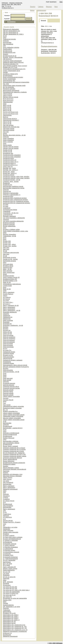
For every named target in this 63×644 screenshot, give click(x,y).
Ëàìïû (5, 238)
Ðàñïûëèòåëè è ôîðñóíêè (11, 441)
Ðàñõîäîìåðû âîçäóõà (10, 258)
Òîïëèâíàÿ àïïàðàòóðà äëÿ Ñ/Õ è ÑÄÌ (14, 454)
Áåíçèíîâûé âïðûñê (9, 129)
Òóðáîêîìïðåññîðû (8, 605)
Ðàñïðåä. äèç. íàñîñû (10, 168)
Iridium (5, 296)
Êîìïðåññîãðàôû (8, 76)
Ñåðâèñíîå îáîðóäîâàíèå (10, 489)
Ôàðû (5, 291)
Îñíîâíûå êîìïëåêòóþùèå (10, 435)
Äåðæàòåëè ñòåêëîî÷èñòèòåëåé (13, 416)
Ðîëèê (5, 274)
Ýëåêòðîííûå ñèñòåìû (10, 39)
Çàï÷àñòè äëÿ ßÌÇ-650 (10, 587)
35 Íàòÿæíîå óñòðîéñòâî (10, 557)
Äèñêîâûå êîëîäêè (9, 353)
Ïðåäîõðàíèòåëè (8, 102)
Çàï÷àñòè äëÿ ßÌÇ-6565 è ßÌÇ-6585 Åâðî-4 (16, 590)
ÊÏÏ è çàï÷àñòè (8, 564)
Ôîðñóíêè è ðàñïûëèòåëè (11, 193)
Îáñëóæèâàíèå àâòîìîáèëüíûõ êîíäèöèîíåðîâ (16, 82)
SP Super (6, 301)
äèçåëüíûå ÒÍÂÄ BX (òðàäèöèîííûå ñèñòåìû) (17, 203)
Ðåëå (5, 104)
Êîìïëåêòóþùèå (8, 51)
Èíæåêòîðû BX (8, 185)
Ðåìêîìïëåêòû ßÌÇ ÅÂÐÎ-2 (11, 618)
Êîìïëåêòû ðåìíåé (8, 266)
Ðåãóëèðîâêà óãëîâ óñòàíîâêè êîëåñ (14, 86)
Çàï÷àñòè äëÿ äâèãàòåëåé (11, 592)
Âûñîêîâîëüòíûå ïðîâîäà (10, 210)
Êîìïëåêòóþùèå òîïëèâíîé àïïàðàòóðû (14, 463)
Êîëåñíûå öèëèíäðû (9, 223)
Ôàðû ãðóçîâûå (8, 378)
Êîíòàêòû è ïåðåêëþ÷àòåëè (11, 229)
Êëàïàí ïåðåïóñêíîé (9, 461)
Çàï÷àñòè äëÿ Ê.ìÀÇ (9, 595)
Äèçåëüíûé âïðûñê (9, 175)
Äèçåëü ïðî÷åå (8, 150)
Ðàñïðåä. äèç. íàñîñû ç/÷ (11, 170)
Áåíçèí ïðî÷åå (7, 122)
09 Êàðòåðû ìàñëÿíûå (10, 544)
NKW (5, 401)
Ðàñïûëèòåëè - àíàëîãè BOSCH (13, 428)
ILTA (4, 519)
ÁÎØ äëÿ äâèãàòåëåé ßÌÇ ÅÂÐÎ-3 (13, 34)
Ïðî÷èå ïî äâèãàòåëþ (9, 560)
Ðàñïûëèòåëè (7, 43)
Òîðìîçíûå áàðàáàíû (9, 340)
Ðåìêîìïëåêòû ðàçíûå (9, 623)
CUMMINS (6, 499)
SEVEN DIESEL (8, 521)
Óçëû (5, 373)
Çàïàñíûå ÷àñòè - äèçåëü (11, 182)
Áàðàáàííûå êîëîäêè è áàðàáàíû (13, 360)
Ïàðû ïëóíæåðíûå (8, 44)
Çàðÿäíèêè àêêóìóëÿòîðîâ (11, 253)
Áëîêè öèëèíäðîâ (8, 531)
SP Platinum (7, 297)
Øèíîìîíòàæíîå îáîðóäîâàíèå (11, 91)
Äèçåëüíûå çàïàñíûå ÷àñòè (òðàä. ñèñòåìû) (16, 178)
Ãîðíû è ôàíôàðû (8, 142)
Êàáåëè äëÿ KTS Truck (10, 67)
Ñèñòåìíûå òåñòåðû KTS (11, 64)
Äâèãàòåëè (7, 529)
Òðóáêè (6, 603)
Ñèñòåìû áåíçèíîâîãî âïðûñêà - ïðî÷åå (14, 135)
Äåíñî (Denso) (7, 479)
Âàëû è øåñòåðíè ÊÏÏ (9, 567)
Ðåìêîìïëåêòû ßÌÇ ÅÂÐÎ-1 (11, 617)
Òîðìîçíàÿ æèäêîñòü (9, 337)
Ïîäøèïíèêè (6, 471)
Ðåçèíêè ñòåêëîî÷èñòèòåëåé (12, 418)
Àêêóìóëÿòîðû (7, 115)
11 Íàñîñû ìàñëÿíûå (9, 545)
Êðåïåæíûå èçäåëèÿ (9, 464)
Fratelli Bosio (7, 514)
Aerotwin (6, 398)
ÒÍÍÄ (5, 46)
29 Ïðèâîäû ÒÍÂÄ (8, 555)
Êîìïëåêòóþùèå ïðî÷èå (10, 56)
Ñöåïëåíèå (6, 575)
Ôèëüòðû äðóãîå (8, 390)
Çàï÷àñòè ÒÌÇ (8, 597)
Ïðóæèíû (6, 54)
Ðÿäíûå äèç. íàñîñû (9, 172)
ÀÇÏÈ (5, 421)
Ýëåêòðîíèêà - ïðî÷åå (10, 236)
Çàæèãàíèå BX (8, 215)
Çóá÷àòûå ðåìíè (8, 264)
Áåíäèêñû (6, 220)
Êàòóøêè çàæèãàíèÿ (10, 216)
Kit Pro (5, 349)
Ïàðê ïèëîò (6, 248)
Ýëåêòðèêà (7, 610)
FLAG (5, 512)
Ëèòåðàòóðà (7, 635)
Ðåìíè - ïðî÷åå (7, 269)
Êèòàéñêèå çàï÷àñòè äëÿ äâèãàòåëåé (15, 598)
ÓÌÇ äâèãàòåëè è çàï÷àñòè (12, 607)
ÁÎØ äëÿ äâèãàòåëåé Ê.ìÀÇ (12, 31)
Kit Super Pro (7, 350)
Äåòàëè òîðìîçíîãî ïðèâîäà (11, 147)
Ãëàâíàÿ (33, 7)
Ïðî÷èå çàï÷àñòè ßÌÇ (9, 577)
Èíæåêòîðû (7, 183)
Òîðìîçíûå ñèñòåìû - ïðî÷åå (11, 372)
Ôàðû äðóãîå (7, 380)
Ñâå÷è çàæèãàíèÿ (9, 292)
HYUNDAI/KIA (8, 517)
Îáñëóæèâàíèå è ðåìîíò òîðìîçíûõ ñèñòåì (15, 365)
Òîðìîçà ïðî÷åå (7, 332)
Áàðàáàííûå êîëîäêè (9, 352)
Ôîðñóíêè (6, 41)
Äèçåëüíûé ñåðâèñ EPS (10, 74)
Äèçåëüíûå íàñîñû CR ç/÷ (11, 162)
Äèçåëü (5, 72)
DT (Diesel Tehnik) (9, 501)
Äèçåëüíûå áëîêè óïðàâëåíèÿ (12, 155)
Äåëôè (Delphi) (8, 478)
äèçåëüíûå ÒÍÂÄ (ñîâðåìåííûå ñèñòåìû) (15, 198)
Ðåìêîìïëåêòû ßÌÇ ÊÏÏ (9, 622)
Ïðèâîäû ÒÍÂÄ (7, 600)
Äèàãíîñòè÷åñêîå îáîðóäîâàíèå (12, 61)
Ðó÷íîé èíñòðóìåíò (9, 87)
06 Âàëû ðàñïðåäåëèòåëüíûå (12, 539)
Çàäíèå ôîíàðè (7, 286)
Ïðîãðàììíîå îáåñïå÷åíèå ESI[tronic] (13, 62)
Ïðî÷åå (5, 251)
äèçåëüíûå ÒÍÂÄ (8, 196)
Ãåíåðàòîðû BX (8, 317)
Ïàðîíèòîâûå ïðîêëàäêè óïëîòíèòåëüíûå (15, 469)
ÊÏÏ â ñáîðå (6, 565)
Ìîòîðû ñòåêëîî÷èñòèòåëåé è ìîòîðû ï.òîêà (16, 231)
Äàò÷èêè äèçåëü (8, 125)
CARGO (6, 497)
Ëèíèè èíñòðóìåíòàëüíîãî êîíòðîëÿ (13, 77)
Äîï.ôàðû (6, 205)
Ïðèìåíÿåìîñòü (11, 22)
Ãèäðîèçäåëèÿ (8, 49)
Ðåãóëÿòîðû (7, 319)
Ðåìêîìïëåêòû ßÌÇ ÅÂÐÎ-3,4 (11, 620)
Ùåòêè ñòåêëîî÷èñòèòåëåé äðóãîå (14, 415)
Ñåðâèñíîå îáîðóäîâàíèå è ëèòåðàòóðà (15, 631)
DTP (5, 502)
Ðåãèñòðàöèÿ (42, 11)
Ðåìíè (5, 263)
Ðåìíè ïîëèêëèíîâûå (9, 273)
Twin (5, 403)
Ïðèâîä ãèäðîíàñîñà (9, 570)
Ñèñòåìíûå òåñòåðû (9, 89)
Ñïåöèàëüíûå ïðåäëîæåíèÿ (11, 29)
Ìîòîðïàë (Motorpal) (9, 438)
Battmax (6, 117)
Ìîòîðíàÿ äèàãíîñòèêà (9, 79)
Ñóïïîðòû (6, 327)
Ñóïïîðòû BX (7, 330)
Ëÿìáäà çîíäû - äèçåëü (10, 246)
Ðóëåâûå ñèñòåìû (9, 276)
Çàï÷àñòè (6, 481)
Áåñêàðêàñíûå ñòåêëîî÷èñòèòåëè (13, 406)
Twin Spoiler (7, 405)
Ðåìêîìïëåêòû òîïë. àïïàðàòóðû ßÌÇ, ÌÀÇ (15, 628)
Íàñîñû (5, 134)
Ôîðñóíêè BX (7, 191)
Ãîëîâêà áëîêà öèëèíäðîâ (11, 532)
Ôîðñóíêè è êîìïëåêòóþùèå (11, 433)
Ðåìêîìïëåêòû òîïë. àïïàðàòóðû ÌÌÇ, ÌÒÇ (15, 626)
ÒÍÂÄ (5, 38)
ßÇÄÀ (5, 36)
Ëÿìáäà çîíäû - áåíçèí (9, 244)
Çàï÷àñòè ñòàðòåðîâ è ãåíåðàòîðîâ (14, 218)
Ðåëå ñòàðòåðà (8, 320)
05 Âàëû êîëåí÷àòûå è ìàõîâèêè (13, 537)
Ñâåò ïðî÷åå (7, 282)
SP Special (6, 299)
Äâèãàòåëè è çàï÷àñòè (10, 527)
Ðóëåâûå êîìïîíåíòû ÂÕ (10, 279)
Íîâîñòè (32, 11)
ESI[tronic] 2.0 (7, 633)
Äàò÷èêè (6, 132)
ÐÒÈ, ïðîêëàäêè (8, 582)
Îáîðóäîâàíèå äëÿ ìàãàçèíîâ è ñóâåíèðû (15, 92)
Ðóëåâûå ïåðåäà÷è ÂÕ (10, 281)
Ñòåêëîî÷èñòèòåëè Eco (10, 411)
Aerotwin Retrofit (8, 400)
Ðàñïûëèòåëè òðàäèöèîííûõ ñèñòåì (14, 188)
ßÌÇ (4, 526)
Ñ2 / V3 (5, 410)
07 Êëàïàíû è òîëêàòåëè (10, 540)
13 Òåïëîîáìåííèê (8, 549)
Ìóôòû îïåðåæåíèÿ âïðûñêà (11, 47)
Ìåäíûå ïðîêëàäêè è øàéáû (11, 468)
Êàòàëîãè (6, 583)
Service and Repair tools (11, 112)
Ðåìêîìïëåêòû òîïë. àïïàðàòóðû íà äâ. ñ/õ (15, 630)
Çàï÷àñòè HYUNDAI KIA (11, 593)
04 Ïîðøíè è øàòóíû (9, 535)
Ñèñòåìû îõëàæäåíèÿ (10, 234)
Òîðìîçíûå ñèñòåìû (9, 357)
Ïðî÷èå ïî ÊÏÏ (7, 572)
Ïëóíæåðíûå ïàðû (8, 153)
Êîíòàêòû (49, 7)
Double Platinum (8, 294)
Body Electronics (8, 99)
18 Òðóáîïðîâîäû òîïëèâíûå (11, 552)
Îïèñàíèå (43, 21)
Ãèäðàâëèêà (7, 362)
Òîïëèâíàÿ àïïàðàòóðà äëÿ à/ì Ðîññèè (14, 449)
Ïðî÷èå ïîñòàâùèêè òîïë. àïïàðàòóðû (14, 453)
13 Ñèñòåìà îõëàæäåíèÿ (10, 547)
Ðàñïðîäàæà (7, 562)
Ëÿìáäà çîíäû (7, 241)
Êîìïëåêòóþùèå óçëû (9, 52)
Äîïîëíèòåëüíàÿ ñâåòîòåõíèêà (12, 284)
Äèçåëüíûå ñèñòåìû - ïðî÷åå (12, 180)
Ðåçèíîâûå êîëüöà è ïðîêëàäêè (12, 476)
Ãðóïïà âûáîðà (7, 145)
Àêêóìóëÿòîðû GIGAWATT (11, 120)
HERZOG (6, 516)
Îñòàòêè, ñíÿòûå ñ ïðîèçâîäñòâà (13, 57)
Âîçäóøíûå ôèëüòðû (9, 383)
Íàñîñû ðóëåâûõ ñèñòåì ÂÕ (11, 277)
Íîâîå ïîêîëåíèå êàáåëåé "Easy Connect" (15, 66)
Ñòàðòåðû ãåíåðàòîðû (10, 312)
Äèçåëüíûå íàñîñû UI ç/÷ (10, 165)
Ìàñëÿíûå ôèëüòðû (9, 385)
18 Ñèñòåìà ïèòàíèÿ (9, 550)
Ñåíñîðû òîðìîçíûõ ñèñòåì (11, 97)
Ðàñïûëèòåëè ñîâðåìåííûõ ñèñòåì (13, 186)
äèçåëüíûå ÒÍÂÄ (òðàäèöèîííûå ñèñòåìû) (16, 200)
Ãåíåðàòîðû (7, 316)
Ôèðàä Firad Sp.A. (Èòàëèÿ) (12, 522)
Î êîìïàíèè (41, 7)
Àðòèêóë (7, 16)
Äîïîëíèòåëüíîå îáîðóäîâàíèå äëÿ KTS (14, 69)
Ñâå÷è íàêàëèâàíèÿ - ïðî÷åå (12, 310)
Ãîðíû (5, 143)
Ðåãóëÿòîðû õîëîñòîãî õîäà (11, 127)
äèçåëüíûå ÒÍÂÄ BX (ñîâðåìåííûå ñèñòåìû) (16, 201)
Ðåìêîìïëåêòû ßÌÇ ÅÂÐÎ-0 (11, 615)
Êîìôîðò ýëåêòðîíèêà (9, 226)
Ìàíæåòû (6, 466)
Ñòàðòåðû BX (7, 324)
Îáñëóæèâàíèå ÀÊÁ (9, 81)
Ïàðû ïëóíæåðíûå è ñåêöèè (11, 443)
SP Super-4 (7, 304)
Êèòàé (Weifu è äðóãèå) (11, 446)
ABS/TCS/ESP (8, 94)
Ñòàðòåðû (6, 322)
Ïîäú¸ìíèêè (6, 84)
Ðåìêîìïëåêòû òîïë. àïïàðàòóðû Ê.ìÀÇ (14, 625)
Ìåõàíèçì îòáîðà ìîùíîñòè (10, 569)
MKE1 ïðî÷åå (7, 105)
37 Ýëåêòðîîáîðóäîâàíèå (10, 559)
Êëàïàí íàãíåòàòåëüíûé (10, 459)
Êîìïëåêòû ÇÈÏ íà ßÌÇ (9, 613)
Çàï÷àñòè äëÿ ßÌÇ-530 (10, 588)
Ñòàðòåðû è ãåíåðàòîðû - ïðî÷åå (13, 325)
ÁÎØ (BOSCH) (7, 59)
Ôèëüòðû (6, 382)
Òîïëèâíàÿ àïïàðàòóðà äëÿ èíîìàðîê (14, 451)
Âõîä (61, 2)
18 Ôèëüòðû (7, 554)
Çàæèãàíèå (7, 208)
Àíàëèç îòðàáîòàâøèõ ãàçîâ (12, 71)
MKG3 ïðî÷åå (7, 109)
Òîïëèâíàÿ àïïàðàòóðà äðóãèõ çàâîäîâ (15, 456)
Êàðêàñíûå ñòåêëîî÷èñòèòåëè (12, 408)
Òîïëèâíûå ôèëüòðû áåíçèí (11, 387)
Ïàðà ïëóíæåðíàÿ (8, 506)
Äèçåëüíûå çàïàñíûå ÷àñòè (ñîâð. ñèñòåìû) (16, 177)
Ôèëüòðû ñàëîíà (8, 392)
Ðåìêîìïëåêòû (7, 612)
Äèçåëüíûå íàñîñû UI (9, 163)
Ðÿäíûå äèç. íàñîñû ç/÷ (10, 173)
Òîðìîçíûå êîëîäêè (8, 347)
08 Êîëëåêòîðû (8, 542)
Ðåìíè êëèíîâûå (8, 271)
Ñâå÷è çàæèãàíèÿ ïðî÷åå (11, 306)
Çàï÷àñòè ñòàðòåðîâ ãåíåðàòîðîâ (13, 221)
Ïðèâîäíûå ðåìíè (8, 268)
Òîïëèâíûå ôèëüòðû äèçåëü (11, 388)
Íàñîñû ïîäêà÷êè (8, 167)
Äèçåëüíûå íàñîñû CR (10, 160)
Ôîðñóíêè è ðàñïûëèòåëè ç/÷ (12, 195)
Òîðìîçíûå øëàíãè (8, 335)
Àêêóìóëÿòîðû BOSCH (10, 119)
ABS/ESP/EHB (8, 358)
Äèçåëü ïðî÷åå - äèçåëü (10, 259)
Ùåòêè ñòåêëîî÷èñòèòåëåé (11, 397)
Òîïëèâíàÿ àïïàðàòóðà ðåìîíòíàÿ (13, 458)
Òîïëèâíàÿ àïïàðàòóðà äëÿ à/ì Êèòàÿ (14, 448)
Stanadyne (6, 496)
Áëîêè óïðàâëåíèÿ (8, 138)
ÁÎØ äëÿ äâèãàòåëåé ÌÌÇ (11, 33)
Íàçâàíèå (7, 19)
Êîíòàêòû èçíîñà (8, 355)
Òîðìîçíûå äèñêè (8, 344)
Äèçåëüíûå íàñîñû (8, 158)
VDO (5, 524)
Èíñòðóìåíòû (7, 585)
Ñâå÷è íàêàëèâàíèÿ (9, 307)
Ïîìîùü (56, 7)
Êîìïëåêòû (6, 534)
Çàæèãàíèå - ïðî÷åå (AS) (11, 213)
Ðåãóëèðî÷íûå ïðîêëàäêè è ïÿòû (13, 474)
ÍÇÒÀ (5, 430)
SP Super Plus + (8, 302)
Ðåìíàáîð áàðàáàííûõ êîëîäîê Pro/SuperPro (16, 367)
